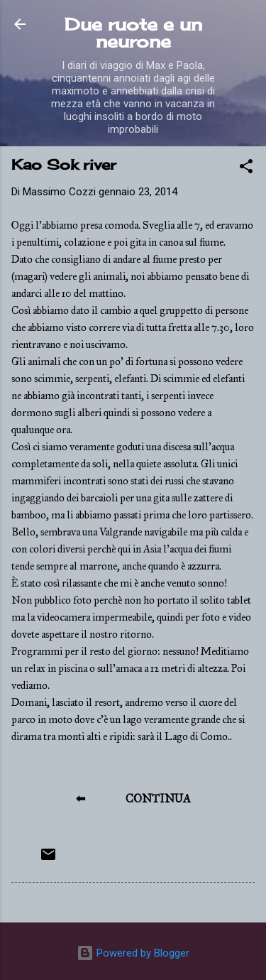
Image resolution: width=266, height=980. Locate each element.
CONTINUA (158, 799)
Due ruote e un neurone (133, 33)
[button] (246, 169)
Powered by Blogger (133, 953)
